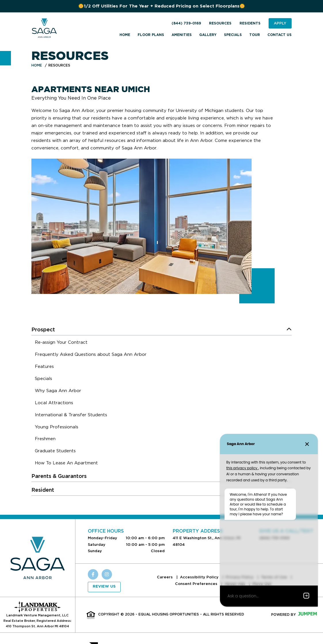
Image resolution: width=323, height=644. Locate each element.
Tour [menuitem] (255, 35)
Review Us (104, 587)
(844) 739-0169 (186, 23)
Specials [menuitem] (233, 35)
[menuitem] (61, 343)
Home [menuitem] (125, 35)
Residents (250, 23)
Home (37, 65)
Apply (280, 23)
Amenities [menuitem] (182, 35)
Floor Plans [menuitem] (151, 35)
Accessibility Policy (200, 577)
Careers (165, 577)
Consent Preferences (197, 584)
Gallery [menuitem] (208, 35)
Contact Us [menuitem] (280, 35)
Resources (220, 23)
